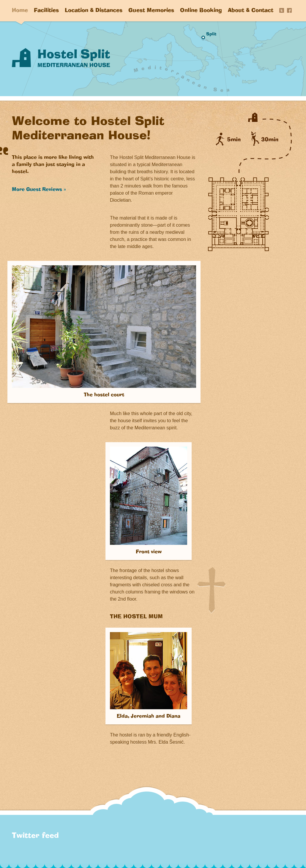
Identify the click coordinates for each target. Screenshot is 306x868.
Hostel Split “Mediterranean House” (61, 58)
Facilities (46, 11)
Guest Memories (151, 11)
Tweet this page (282, 11)
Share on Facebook (289, 11)
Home (20, 11)
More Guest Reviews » (39, 190)
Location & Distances (94, 11)
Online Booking (201, 11)
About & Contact (251, 11)
